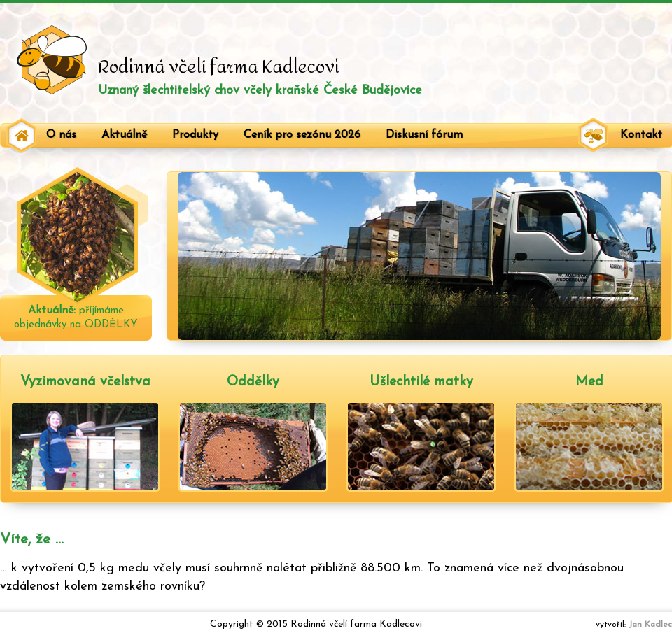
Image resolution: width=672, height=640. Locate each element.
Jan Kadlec (650, 625)
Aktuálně (124, 135)
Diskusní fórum (424, 135)
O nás (61, 135)
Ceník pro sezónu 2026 (302, 135)
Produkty (195, 135)
